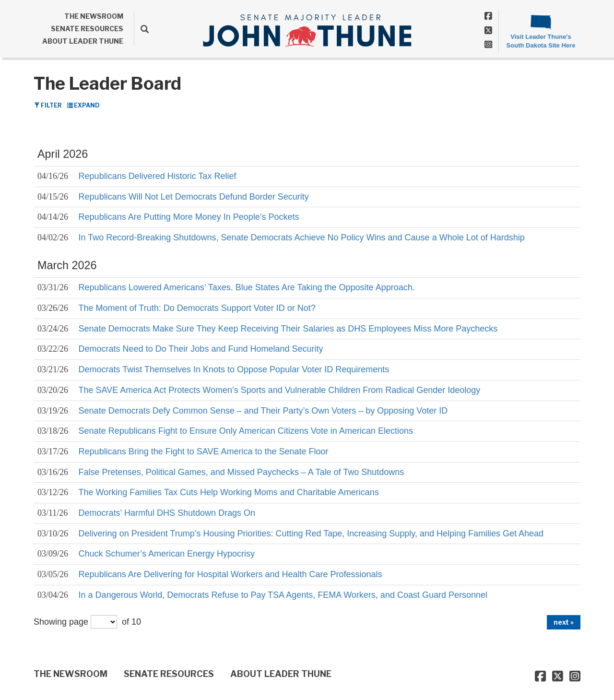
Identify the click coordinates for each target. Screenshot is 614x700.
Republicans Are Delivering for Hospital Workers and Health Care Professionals (230, 574)
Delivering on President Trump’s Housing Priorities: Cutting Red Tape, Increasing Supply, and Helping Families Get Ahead (311, 534)
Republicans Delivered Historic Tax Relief (158, 176)
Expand (83, 105)
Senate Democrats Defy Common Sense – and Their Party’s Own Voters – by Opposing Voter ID (263, 411)
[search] (141, 29)
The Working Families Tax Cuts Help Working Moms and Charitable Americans (229, 492)
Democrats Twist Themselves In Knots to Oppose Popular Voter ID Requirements (234, 369)
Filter (48, 105)
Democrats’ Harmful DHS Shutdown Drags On (167, 513)
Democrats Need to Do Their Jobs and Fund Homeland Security (201, 349)
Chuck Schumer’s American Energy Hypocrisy (167, 554)
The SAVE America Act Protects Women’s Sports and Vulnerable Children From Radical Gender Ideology (280, 390)
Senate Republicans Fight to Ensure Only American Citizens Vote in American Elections (246, 431)
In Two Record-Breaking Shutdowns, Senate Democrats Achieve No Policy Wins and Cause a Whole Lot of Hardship (302, 237)
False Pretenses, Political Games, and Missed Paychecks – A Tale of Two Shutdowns (242, 472)
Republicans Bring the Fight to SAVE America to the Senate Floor (204, 451)
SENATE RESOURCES (87, 29)
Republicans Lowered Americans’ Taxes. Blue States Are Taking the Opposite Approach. (247, 287)
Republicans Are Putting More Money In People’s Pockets (189, 217)
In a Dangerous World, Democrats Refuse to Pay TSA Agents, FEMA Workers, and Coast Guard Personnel (283, 595)
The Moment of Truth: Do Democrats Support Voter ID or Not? (197, 308)
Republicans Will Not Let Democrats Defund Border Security (194, 197)
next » (564, 622)
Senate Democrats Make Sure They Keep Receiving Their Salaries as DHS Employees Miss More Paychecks (288, 329)
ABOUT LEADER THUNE (83, 41)
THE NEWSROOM (94, 16)
